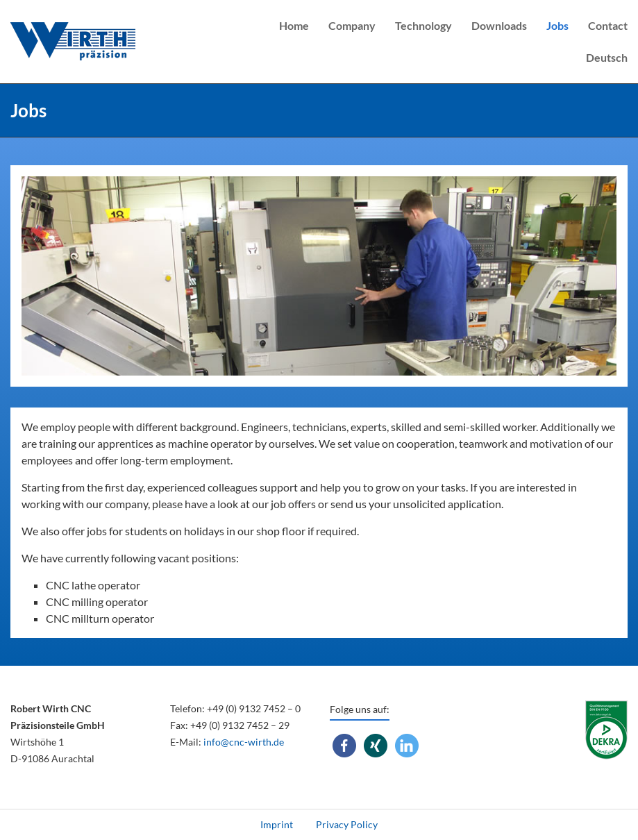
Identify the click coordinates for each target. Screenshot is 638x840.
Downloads (499, 25)
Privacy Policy (347, 824)
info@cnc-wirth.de (244, 742)
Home (294, 25)
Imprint (277, 824)
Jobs (557, 25)
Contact (608, 25)
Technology (423, 25)
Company (352, 25)
